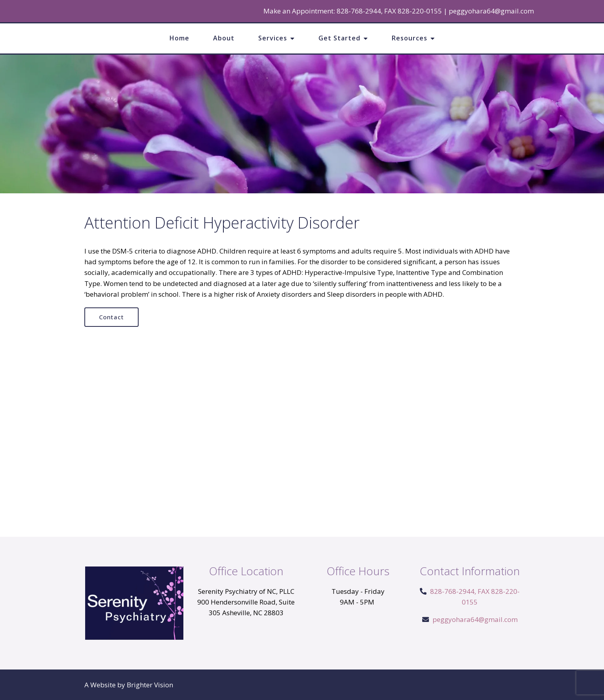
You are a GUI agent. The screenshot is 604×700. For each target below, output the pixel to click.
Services (273, 38)
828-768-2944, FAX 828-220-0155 (389, 11)
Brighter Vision (150, 685)
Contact (111, 317)
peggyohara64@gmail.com (491, 11)
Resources (410, 38)
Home (179, 38)
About (224, 38)
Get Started (339, 38)
